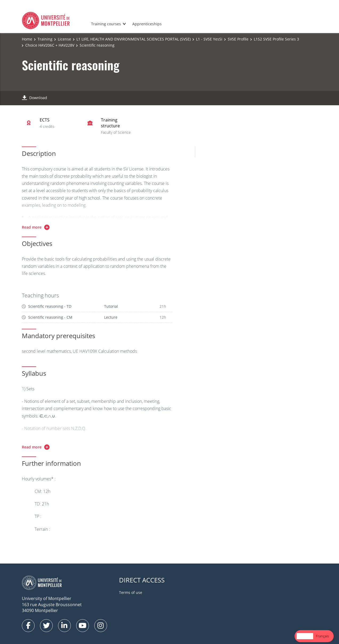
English (305, 636)
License (64, 39)
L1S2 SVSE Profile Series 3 (276, 39)
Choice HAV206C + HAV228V (50, 45)
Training (45, 39)
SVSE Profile (238, 39)
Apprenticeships (147, 24)
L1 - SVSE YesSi (209, 39)
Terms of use (131, 592)
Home (27, 39)
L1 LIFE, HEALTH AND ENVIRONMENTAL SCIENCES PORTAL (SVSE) (134, 39)
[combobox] (305, 636)
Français (322, 636)
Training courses (106, 24)
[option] (322, 636)
